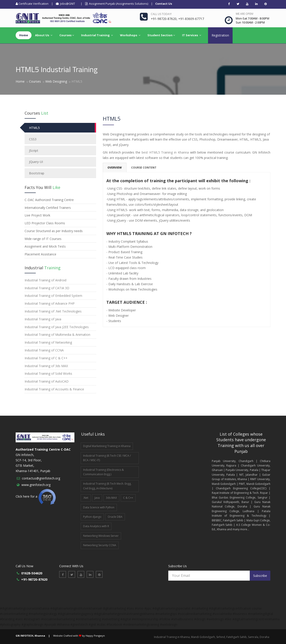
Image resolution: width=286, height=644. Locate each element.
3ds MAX (111, 498)
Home (20, 81)
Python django (92, 517)
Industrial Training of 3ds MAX (46, 366)
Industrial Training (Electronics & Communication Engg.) (103, 472)
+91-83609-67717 (191, 19)
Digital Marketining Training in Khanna (107, 446)
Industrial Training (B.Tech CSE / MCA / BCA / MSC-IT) (107, 458)
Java (97, 498)
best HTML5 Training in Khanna (165, 152)
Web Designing (56, 81)
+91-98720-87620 (164, 19)
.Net (86, 498)
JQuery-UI (36, 162)
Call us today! (161, 14)
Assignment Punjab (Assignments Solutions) (117, 4)
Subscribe (260, 576)
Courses (35, 81)
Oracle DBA (115, 517)
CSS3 (33, 139)
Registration (220, 35)
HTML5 (34, 128)
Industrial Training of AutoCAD (47, 381)
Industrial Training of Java (43, 319)
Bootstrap (37, 173)
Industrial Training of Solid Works (48, 373)
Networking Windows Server (101, 536)
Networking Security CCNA (100, 545)
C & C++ (128, 498)
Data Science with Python (99, 507)
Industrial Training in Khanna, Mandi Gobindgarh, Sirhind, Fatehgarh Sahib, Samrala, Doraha (212, 637)
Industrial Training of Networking (48, 342)
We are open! (245, 14)
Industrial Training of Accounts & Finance (54, 389)
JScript (34, 151)
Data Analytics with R (96, 526)
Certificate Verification (32, 4)
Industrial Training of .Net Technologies (53, 311)
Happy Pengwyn (95, 636)
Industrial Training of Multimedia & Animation (57, 335)
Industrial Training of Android (45, 280)
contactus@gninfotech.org (41, 478)
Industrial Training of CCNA (44, 350)
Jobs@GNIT (65, 4)
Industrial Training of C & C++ (46, 358)
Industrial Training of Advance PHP (50, 303)
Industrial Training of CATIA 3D (47, 288)
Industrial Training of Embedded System (53, 296)
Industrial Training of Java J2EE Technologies (57, 327)
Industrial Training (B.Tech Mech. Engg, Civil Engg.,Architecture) (107, 486)
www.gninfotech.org (36, 485)
